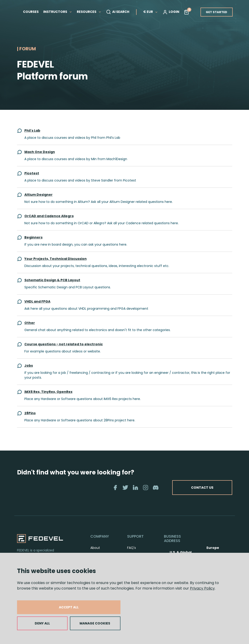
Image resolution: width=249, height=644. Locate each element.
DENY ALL (42, 623)
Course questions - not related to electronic (64, 344)
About (95, 548)
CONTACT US (202, 488)
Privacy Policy (202, 588)
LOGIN (171, 12)
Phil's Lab (32, 131)
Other (30, 323)
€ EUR (151, 12)
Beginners (33, 237)
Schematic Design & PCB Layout (52, 280)
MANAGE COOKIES (95, 623)
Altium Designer (39, 195)
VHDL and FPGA (37, 301)
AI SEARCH (118, 12)
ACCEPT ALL (69, 607)
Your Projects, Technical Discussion (56, 259)
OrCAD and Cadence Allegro (49, 216)
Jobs (29, 366)
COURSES (31, 12)
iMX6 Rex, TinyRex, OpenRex (48, 392)
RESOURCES (89, 12)
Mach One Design (40, 152)
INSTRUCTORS (58, 12)
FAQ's (132, 548)
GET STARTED (216, 12)
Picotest (32, 173)
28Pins (30, 413)
